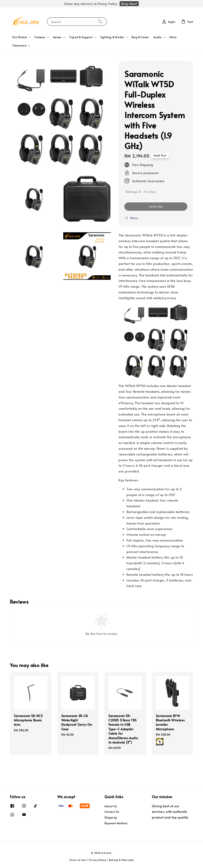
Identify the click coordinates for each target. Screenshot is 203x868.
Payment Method (116, 823)
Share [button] (131, 218)
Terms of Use (78, 860)
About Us (111, 806)
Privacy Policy (98, 860)
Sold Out (156, 206)
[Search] (100, 21)
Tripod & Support (81, 37)
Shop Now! (129, 4)
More (173, 37)
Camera (40, 37)
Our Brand (20, 37)
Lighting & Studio (112, 37)
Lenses (57, 37)
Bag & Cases (140, 37)
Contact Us (112, 812)
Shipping (111, 817)
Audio (158, 37)
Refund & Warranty (121, 860)
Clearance (19, 46)
